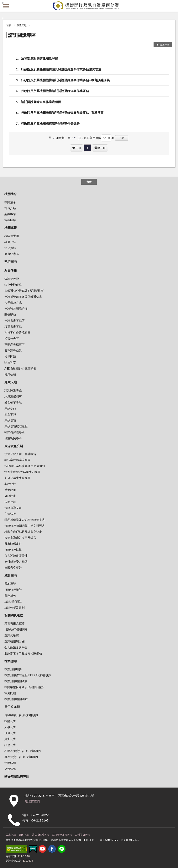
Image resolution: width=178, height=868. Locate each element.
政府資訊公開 (14, 446)
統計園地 (11, 575)
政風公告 (10, 733)
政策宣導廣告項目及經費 (20, 538)
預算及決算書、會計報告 (20, 454)
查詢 (172, 6)
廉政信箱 (10, 420)
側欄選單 (6, 6)
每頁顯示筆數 (92, 138)
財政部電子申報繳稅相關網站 (23, 653)
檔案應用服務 (13, 669)
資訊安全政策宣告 (62, 835)
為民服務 (11, 270)
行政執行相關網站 (16, 629)
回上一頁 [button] (165, 45)
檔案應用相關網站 (16, 699)
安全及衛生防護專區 (17, 478)
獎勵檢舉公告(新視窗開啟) (21, 715)
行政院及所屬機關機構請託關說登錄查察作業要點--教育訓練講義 (65, 80)
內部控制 (10, 502)
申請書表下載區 (15, 321)
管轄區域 (10, 220)
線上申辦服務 (13, 285)
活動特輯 (10, 763)
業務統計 (10, 484)
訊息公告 (10, 745)
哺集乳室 (10, 362)
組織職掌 (10, 214)
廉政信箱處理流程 (16, 426)
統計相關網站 (13, 602)
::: (3, 3)
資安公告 (10, 739)
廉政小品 (10, 408)
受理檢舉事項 (13, 402)
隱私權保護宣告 (40, 835)
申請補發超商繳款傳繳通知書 (23, 297)
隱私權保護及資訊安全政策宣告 (25, 520)
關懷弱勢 (10, 315)
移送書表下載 (13, 327)
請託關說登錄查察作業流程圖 (41, 102)
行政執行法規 (13, 550)
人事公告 (10, 727)
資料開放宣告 (82, 835)
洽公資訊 (10, 248)
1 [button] (88, 148)
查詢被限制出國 (15, 641)
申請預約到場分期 (16, 309)
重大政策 (10, 490)
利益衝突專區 (13, 438)
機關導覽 (11, 228)
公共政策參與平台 (16, 647)
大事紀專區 (12, 254)
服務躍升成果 (13, 350)
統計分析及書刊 (15, 607)
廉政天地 (22, 25)
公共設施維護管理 (16, 556)
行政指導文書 (13, 508)
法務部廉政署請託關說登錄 (39, 58)
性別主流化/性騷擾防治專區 (22, 472)
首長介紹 (10, 208)
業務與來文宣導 (15, 623)
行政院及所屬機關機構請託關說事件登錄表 (50, 123)
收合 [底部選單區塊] (89, 182)
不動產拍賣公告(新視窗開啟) (23, 751)
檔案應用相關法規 (16, 681)
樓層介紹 (10, 242)
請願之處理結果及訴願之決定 (23, 532)
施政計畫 (10, 496)
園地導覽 (10, 584)
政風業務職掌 (13, 396)
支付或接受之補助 (16, 562)
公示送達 (10, 769)
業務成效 (10, 596)
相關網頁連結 (14, 615)
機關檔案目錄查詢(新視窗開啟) (24, 687)
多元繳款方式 (13, 303)
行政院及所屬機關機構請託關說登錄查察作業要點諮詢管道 (61, 69)
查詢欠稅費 (12, 279)
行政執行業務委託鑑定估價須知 (25, 466)
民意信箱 (10, 374)
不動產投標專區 (15, 344)
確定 (122, 138)
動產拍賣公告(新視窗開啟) (21, 757)
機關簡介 (11, 194)
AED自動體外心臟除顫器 (20, 368)
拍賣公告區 (12, 338)
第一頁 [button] (77, 148)
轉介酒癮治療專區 (17, 776)
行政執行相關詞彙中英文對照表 (25, 526)
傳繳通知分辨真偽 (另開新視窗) (24, 291)
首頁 (9, 25)
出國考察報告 (13, 568)
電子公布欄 (12, 707)
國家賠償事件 (13, 544)
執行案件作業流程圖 (17, 332)
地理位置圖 (32, 801)
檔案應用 (11, 661)
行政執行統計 (13, 590)
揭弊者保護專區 (15, 432)
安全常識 (10, 414)
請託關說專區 (22, 35)
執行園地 (11, 261)
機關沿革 (10, 202)
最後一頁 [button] (100, 148)
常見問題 (10, 356)
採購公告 (10, 721)
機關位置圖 (12, 236)
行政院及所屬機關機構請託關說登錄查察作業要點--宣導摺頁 (62, 113)
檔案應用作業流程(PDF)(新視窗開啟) (28, 675)
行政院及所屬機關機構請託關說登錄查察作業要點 (55, 91)
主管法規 (10, 514)
